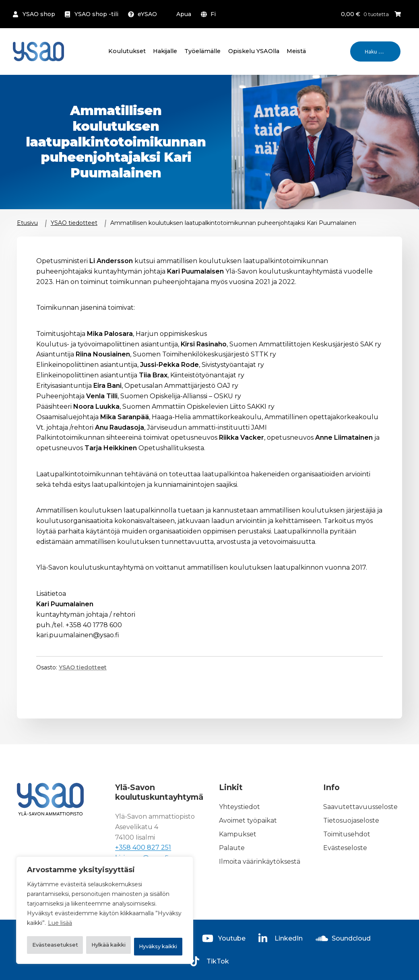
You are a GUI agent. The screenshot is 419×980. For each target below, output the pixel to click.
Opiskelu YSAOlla (254, 51)
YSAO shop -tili (96, 14)
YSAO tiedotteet (74, 223)
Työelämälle (202, 51)
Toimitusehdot (347, 834)
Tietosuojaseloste (351, 821)
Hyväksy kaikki (105, 947)
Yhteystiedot (239, 807)
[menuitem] (210, 14)
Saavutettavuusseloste (360, 807)
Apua (184, 14)
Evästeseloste (345, 848)
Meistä (296, 51)
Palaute (232, 848)
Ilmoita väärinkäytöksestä (260, 862)
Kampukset (238, 834)
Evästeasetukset (67, 926)
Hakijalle (165, 51)
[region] (105, 902)
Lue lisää (60, 906)
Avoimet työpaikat (248, 821)
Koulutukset (127, 51)
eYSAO (147, 14)
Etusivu (27, 223)
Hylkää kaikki (147, 926)
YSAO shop (39, 14)
